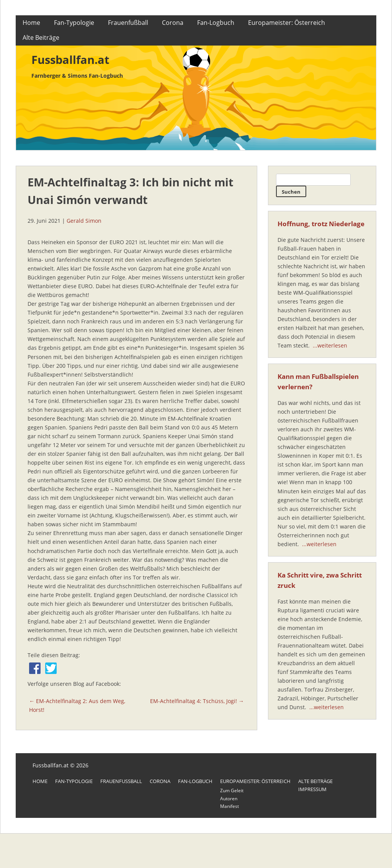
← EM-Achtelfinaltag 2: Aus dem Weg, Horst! (77, 705)
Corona (173, 23)
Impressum (312, 789)
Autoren (229, 799)
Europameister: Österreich (287, 23)
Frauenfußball (128, 23)
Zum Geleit (232, 790)
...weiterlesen (330, 345)
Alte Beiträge (41, 38)
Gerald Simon (84, 221)
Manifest (229, 806)
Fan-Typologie (74, 23)
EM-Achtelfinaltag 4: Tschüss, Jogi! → (197, 701)
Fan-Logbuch (216, 23)
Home (31, 23)
